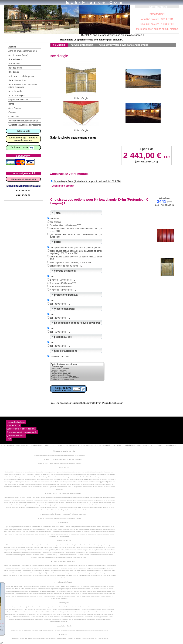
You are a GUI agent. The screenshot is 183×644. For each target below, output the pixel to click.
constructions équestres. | (68, 445)
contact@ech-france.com (23, 179)
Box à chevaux (15, 59)
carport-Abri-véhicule (18, 100)
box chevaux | (172, 445)
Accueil (12, 47)
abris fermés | (87, 445)
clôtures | (160, 445)
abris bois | (50, 445)
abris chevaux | (7, 445)
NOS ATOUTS (13, 425)
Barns (11, 104)
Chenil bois (14, 117)
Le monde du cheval (16, 422)
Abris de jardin (15, 91)
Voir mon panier (23, 147)
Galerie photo (23, 131)
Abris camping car (17, 96)
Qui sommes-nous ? (16, 435)
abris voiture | (37, 445)
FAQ (9, 439)
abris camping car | (145, 445)
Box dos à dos (15, 68)
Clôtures (12, 112)
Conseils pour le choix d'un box (21, 429)
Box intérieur (14, 64)
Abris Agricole (15, 108)
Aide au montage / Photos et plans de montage (23, 139)
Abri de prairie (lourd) (18, 55)
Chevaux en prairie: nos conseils (22, 432)
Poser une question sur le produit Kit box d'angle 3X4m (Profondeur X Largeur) (87, 403)
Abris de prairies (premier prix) (23, 51)
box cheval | (117, 445)
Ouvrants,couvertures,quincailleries (25, 125)
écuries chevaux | (102, 445)
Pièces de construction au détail (23, 121)
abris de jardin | (23, 445)
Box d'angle (14, 72)
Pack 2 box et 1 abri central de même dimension (23, 86)
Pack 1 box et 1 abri (18, 80)
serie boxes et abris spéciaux (22, 76)
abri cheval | (130, 445)
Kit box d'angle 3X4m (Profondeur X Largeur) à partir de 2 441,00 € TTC (87, 181)
